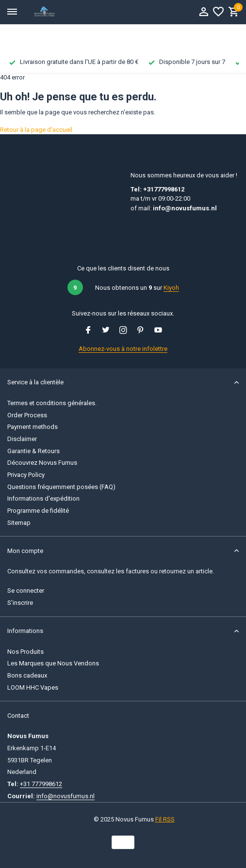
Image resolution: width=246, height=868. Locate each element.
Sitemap (19, 523)
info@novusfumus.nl (66, 796)
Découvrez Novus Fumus (42, 463)
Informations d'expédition (43, 498)
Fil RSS (165, 819)
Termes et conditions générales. (52, 403)
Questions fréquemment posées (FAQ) (61, 487)
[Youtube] (158, 331)
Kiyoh (171, 288)
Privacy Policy (26, 475)
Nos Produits (25, 652)
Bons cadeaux (27, 675)
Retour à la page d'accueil (36, 130)
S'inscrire (20, 603)
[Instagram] (123, 331)
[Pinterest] (141, 331)
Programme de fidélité (38, 511)
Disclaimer (22, 439)
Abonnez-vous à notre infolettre (123, 349)
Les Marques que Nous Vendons (53, 663)
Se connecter (26, 591)
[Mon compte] (204, 12)
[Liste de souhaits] (218, 12)
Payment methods (33, 427)
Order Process (27, 415)
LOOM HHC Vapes (33, 687)
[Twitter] (106, 331)
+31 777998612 (41, 784)
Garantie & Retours (33, 451)
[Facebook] (88, 331)
